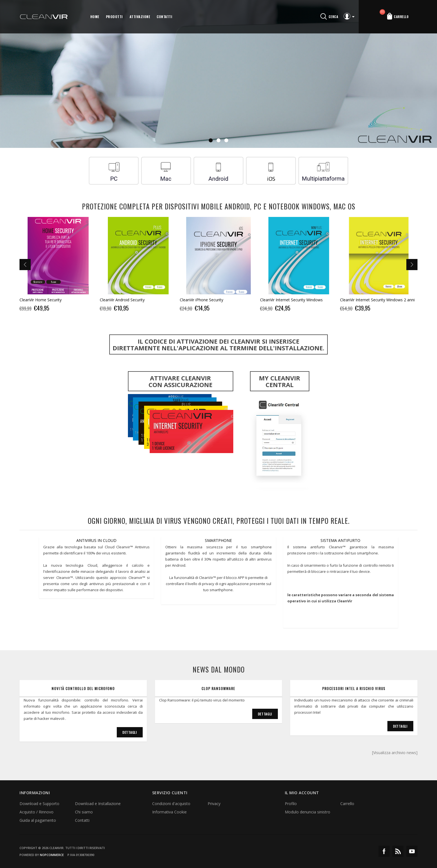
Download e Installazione (98, 804)
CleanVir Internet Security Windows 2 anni (377, 300)
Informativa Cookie (169, 812)
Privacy (214, 804)
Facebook (384, 851)
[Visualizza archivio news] (395, 753)
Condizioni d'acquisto (171, 804)
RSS (398, 851)
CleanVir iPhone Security (201, 300)
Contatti (164, 17)
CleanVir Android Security (122, 300)
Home (95, 17)
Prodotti (114, 17)
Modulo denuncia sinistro (308, 812)
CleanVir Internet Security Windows (291, 300)
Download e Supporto (39, 804)
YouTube (412, 851)
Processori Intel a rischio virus (354, 688)
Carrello (347, 804)
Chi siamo (84, 812)
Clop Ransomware (218, 688)
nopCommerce (52, 855)
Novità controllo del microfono (83, 688)
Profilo (291, 804)
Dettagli (130, 732)
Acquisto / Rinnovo (37, 812)
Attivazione (140, 17)
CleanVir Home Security (41, 300)
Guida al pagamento (38, 820)
